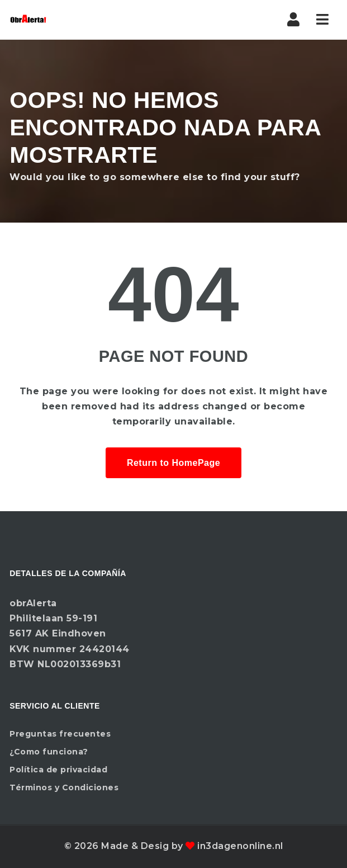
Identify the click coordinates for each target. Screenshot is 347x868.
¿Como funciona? (49, 752)
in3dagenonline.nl (240, 846)
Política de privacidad (58, 770)
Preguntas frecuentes (60, 734)
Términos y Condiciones (64, 787)
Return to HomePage (173, 463)
